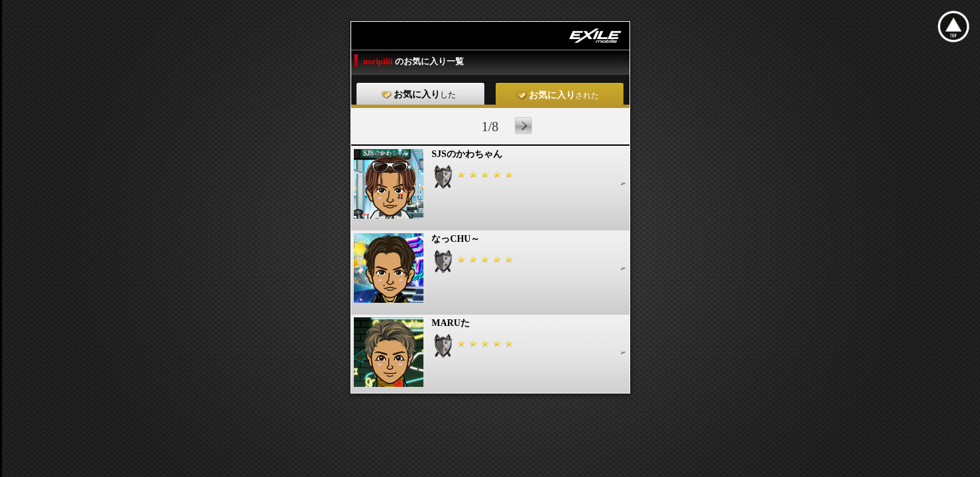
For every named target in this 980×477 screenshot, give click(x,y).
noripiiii (379, 61)
